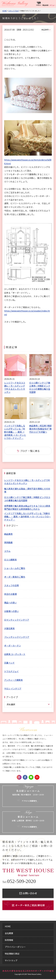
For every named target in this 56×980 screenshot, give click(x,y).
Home (5, 11)
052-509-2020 (19, 881)
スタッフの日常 (11, 585)
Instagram (19, 777)
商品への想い (10, 603)
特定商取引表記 (12, 954)
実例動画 (8, 542)
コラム (7, 551)
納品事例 (45, 30)
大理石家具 (9, 628)
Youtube (37, 777)
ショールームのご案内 (15, 568)
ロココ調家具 (10, 560)
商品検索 (45, 5)
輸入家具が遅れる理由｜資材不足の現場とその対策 (27, 490)
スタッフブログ (14, 11)
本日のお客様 (10, 594)
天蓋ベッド (9, 663)
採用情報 (9, 940)
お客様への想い (11, 611)
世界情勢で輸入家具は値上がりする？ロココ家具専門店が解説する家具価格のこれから (27, 507)
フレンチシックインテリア (17, 637)
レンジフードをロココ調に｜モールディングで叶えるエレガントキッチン (27, 482)
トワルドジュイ (11, 671)
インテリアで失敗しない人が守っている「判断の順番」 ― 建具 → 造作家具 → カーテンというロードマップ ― (27, 516)
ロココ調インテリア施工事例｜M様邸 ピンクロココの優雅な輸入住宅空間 (27, 499)
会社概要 (9, 933)
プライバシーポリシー (15, 947)
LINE (31, 777)
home (8, 926)
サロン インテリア (13, 689)
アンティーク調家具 (13, 680)
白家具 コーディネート (15, 654)
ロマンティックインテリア (17, 620)
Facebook (25, 777)
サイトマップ (11, 960)
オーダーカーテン (13, 646)
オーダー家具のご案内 (15, 577)
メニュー (52, 5)
